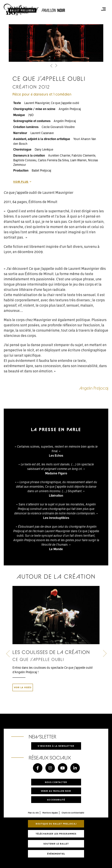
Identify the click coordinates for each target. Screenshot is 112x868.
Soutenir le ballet (56, 844)
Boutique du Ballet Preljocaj (56, 824)
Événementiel (56, 854)
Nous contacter (56, 782)
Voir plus (22, 182)
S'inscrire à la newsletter (56, 746)
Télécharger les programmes (56, 834)
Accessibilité (56, 800)
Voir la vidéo (23, 687)
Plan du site (33, 813)
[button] (52, 66)
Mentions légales (50, 813)
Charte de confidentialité (73, 813)
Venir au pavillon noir (56, 791)
